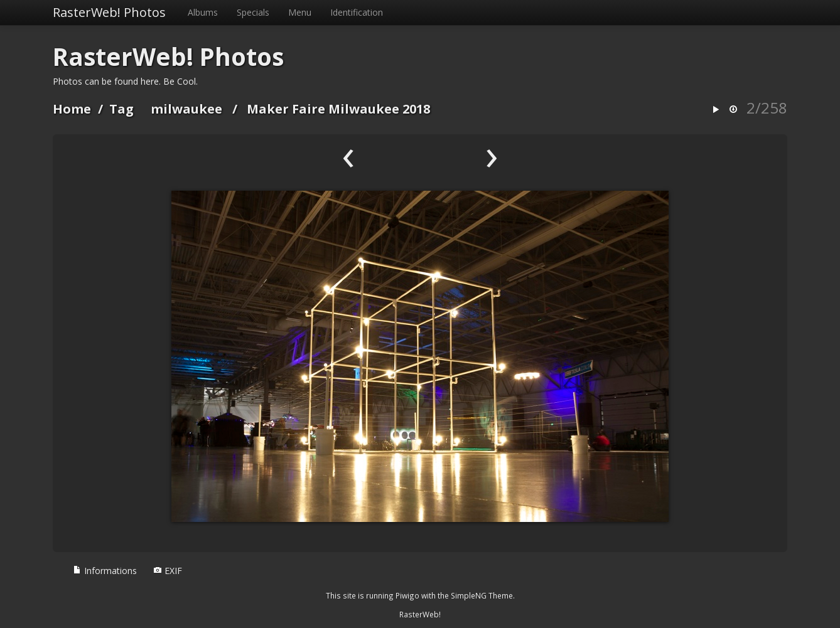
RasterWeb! (420, 614)
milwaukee (186, 109)
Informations (105, 571)
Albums (203, 12)
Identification (357, 12)
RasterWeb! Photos (109, 12)
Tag (121, 109)
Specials (253, 12)
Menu (300, 12)
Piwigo (407, 595)
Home (72, 109)
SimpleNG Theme (482, 595)
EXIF (168, 571)
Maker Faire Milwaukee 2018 (338, 109)
